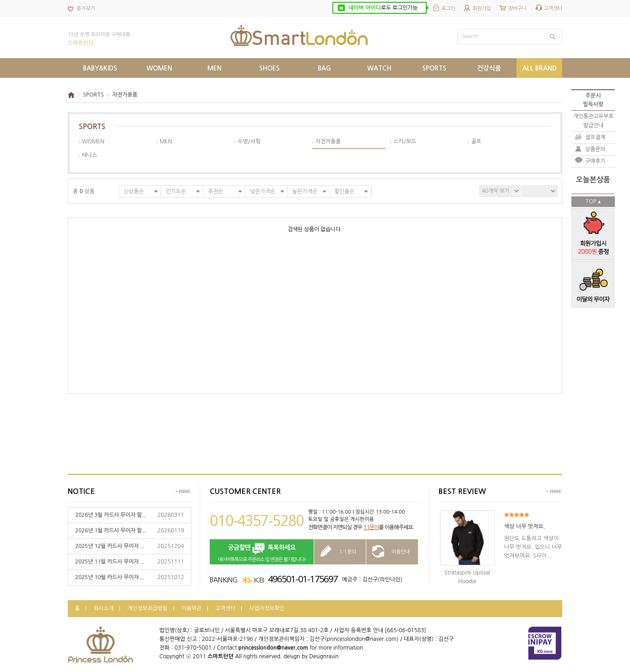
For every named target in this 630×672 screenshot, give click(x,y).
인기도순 (176, 191)
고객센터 (553, 8)
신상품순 (134, 191)
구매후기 (595, 161)
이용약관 (191, 608)
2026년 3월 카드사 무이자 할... (111, 515)
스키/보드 (405, 141)
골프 (476, 141)
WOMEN (93, 141)
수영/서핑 (249, 141)
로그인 (448, 8)
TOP (591, 201)
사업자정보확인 (267, 608)
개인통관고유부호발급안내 (593, 121)
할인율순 (344, 191)
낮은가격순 (263, 191)
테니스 (90, 155)
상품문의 (595, 149)
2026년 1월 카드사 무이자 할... (111, 531)
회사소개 (103, 608)
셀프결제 (595, 137)
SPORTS (93, 95)
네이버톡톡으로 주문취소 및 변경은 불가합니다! (262, 552)
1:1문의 (371, 527)
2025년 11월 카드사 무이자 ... (110, 562)
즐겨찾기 (86, 8)
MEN (166, 141)
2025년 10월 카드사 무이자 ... (110, 577)
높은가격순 (305, 191)
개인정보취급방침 (147, 608)
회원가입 (482, 8)
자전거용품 (125, 95)
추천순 (215, 191)
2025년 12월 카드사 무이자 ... (110, 546)
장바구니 (517, 8)
